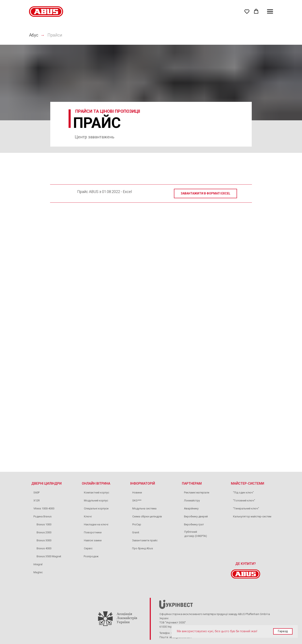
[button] (247, 11)
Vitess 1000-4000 (44, 508)
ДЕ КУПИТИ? (246, 564)
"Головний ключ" (244, 500)
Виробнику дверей (196, 516)
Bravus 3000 (44, 540)
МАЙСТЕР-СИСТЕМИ (248, 483)
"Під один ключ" (243, 493)
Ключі (88, 516)
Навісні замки (93, 540)
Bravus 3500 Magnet (49, 556)
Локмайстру (192, 500)
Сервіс (88, 548)
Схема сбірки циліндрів (147, 516)
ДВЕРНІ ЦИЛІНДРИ (46, 483)
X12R (37, 500)
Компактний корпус (97, 493)
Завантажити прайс (145, 540)
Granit (136, 532)
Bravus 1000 (44, 524)
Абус (34, 35)
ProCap (137, 524)
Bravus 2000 (44, 532)
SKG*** (137, 500)
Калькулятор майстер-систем (252, 516)
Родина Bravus (42, 516)
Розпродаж (91, 556)
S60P (36, 493)
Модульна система (144, 508)
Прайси (55, 35)
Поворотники (93, 532)
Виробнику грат (194, 524)
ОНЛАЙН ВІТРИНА (96, 483)
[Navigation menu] (270, 12)
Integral (38, 564)
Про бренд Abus (142, 548)
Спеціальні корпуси (96, 508)
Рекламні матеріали (197, 493)
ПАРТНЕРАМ (192, 483)
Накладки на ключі (96, 524)
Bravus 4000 (44, 548)
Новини (137, 493)
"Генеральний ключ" (246, 508)
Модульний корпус (96, 500)
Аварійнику (191, 508)
